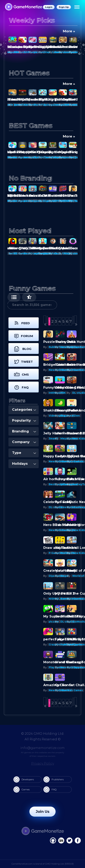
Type (24, 453)
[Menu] (77, 7)
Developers (24, 779)
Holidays (24, 464)
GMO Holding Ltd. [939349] (59, 864)
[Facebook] (53, 840)
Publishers (54, 779)
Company (24, 442)
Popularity (24, 420)
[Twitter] (69, 840)
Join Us (42, 812)
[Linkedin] (61, 840)
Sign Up (64, 7)
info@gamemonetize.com (42, 748)
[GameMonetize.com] (23, 7)
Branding (24, 431)
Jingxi (64, 576)
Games (22, 790)
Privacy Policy (43, 764)
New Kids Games (72, 690)
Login (49, 7)
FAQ (50, 790)
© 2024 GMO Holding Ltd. (43, 734)
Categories (24, 410)
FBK (17, 52)
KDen (76, 416)
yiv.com (54, 622)
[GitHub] (78, 840)
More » (69, 31)
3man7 (53, 439)
